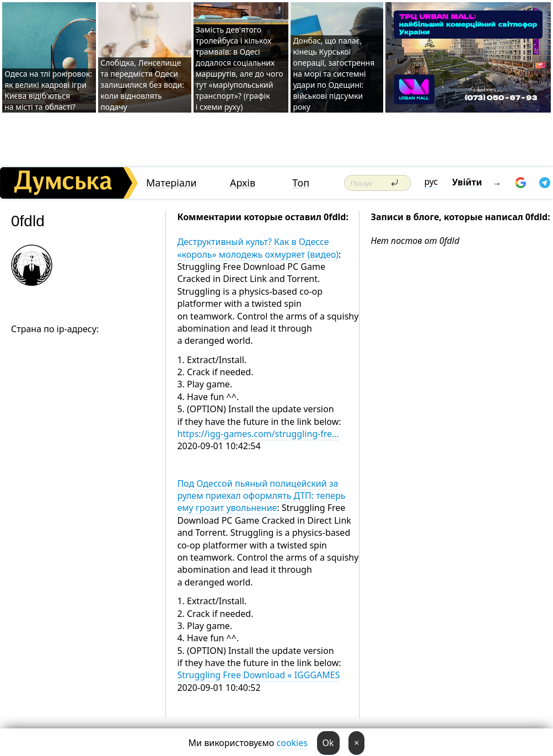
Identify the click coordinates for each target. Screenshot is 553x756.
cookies (292, 743)
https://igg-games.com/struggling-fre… (258, 434)
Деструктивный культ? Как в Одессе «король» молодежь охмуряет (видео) (258, 248)
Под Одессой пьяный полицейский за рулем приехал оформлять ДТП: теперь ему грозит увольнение (261, 496)
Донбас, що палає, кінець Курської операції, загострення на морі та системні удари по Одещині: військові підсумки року (334, 74)
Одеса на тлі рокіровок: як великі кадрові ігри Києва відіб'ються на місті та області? (48, 90)
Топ (301, 183)
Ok (328, 743)
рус (431, 182)
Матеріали (171, 183)
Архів (243, 183)
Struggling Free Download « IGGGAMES (258, 675)
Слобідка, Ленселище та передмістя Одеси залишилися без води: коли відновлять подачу (142, 85)
